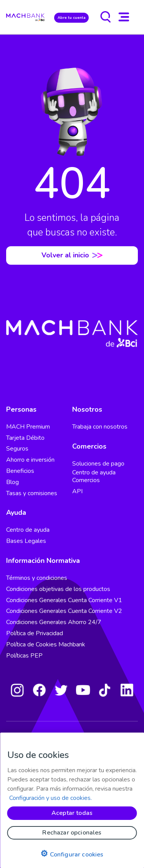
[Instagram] (17, 690)
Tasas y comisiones (32, 493)
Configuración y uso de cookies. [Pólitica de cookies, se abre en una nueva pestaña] (50, 798)
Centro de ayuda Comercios (94, 476)
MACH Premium (28, 427)
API (77, 491)
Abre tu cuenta (72, 18)
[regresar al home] (25, 17)
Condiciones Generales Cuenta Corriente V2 (64, 611)
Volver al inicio (72, 255)
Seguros (17, 449)
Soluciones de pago (98, 464)
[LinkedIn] (127, 690)
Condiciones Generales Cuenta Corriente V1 (64, 600)
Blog (12, 482)
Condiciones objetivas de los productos (58, 589)
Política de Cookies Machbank (46, 644)
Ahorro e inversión (30, 460)
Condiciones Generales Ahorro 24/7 (54, 622)
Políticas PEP (24, 656)
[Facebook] (39, 690)
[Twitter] (61, 690)
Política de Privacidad (35, 633)
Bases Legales (26, 541)
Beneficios (20, 471)
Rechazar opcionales (72, 833)
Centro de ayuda (28, 530)
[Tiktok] (105, 690)
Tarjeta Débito (25, 438)
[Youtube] (83, 690)
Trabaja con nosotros (100, 427)
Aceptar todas (72, 813)
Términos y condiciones (37, 578)
